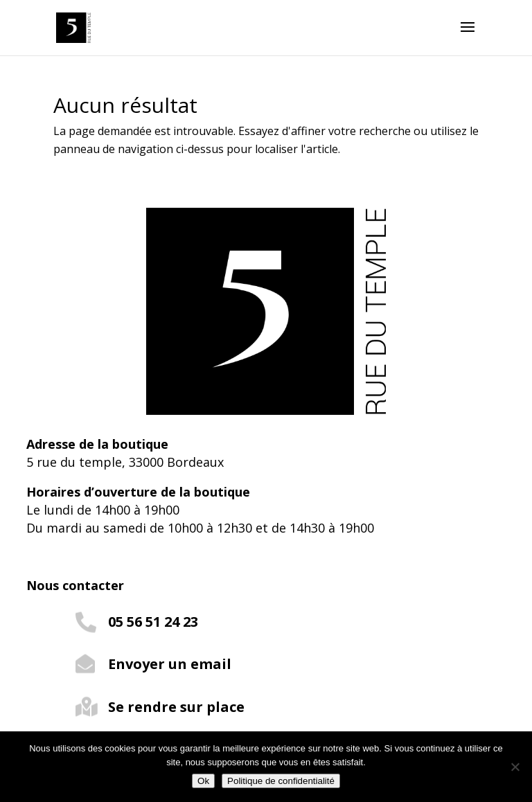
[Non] (515, 767)
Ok (203, 781)
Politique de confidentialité (281, 781)
